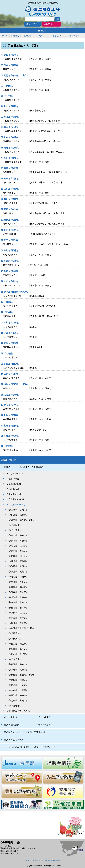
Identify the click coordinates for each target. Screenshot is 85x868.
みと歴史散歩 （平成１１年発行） (28, 717)
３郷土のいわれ (14, 484)
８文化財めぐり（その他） (19, 711)
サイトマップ (36, 860)
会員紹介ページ (51, 24)
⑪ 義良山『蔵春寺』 (11, 158)
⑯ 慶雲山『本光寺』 (11, 209)
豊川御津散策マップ (14, 740)
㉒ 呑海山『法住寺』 (11, 271)
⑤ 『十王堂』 (7, 96)
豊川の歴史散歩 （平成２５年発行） (28, 725)
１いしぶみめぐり (15, 474)
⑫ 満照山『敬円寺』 (11, 168)
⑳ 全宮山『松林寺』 (11, 251)
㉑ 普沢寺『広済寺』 (11, 261)
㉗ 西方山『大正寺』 (11, 323)
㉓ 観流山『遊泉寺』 (11, 281)
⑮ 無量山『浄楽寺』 (11, 199)
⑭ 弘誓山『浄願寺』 (11, 189)
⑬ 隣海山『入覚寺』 (11, 179)
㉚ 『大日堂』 (7, 354)
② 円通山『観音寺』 (11, 65)
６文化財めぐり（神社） (18, 499)
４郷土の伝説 (13, 489)
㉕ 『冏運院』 (7, 302)
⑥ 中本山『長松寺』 (11, 106)
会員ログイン (33, 24)
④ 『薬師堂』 (7, 86)
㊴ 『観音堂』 (7, 446)
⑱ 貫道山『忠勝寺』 (11, 230)
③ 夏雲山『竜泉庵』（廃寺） (15, 76)
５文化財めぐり (14, 494)
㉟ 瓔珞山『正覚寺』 (11, 405)
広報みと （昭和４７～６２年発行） (42, 36)
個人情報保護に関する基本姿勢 (51, 860)
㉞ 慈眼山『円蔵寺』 (11, 395)
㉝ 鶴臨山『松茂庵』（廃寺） (15, 384)
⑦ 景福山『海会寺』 (11, 117)
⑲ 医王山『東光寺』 (11, 240)
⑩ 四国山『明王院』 (11, 148)
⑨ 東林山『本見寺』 (11, 137)
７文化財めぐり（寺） (71, 36)
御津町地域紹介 (16, 36)
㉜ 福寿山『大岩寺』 (11, 374)
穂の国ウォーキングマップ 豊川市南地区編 (24, 732)
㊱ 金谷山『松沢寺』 (11, 415)
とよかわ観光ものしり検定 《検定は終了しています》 (31, 747)
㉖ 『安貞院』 (12, 312)
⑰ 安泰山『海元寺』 (11, 220)
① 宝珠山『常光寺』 (11, 55)
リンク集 (27, 860)
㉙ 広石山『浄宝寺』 (11, 343)
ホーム (5, 36)
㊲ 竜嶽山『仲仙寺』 (11, 426)
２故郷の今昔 (13, 479)
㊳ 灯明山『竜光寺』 (11, 436)
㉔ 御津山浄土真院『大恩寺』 (15, 292)
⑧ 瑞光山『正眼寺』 (11, 127)
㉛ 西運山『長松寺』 (11, 364)
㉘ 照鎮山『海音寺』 (11, 333)
